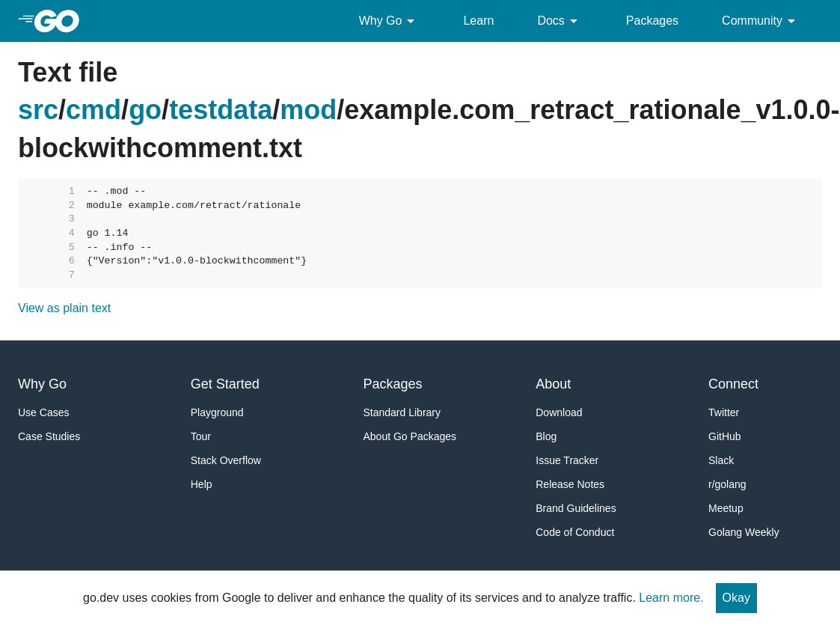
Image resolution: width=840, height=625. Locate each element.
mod (308, 110)
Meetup (726, 508)
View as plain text (64, 308)
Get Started (225, 384)
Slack (721, 460)
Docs (560, 21)
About (553, 384)
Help (202, 484)
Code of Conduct (575, 532)
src (38, 110)
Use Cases (43, 412)
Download (559, 412)
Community (761, 21)
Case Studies (49, 436)
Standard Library (402, 412)
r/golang (727, 484)
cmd (93, 110)
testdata (221, 110)
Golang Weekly (744, 532)
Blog (546, 436)
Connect (733, 384)
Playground (217, 412)
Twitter (724, 412)
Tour (201, 436)
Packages (652, 21)
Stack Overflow (226, 460)
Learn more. (671, 598)
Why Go (390, 21)
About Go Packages (410, 436)
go (145, 110)
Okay (736, 598)
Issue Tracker (567, 460)
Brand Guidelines (576, 508)
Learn (478, 21)
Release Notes (570, 484)
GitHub (725, 436)
